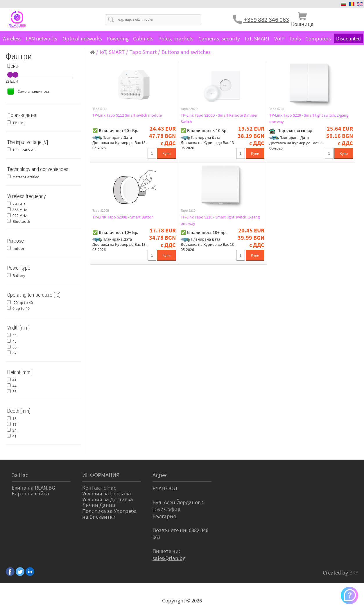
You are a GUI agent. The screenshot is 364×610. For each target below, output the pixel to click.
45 (15, 341)
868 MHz (20, 210)
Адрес (160, 475)
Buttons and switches (186, 52)
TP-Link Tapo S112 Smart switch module (133, 115)
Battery (19, 275)
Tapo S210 (188, 211)
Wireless (12, 38)
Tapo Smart (143, 52)
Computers (318, 38)
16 (15, 419)
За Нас (20, 475)
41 (15, 380)
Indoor (18, 248)
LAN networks (42, 38)
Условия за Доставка (108, 499)
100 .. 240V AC (24, 150)
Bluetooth (21, 221)
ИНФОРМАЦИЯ (101, 475)
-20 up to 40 (23, 303)
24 (15, 430)
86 (15, 347)
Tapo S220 (277, 109)
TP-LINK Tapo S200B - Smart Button (128, 217)
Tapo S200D (189, 109)
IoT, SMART (257, 38)
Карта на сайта (30, 493)
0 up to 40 (21, 308)
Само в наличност (33, 91)
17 (15, 424)
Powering (118, 38)
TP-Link (19, 123)
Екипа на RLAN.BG (33, 488)
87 (15, 353)
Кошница (302, 24)
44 (15, 335)
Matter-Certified (26, 177)
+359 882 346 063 (266, 19)
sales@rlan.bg (169, 558)
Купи (166, 153)
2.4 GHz (19, 204)
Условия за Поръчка (107, 493)
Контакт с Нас (99, 488)
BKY (354, 572)
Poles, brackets (176, 38)
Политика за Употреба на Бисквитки (110, 514)
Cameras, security (219, 38)
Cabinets (143, 38)
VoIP (279, 38)
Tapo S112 (100, 109)
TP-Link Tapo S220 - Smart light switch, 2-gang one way (311, 118)
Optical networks (82, 38)
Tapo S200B (101, 211)
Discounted (348, 38)
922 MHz (20, 216)
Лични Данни (99, 505)
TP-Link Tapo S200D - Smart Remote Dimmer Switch (217, 118)
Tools (295, 38)
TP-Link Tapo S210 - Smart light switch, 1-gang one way (222, 220)
